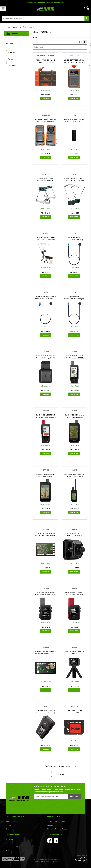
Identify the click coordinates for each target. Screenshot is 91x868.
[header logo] (46, 9)
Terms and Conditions (56, 822)
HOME (8, 27)
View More (60, 774)
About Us (10, 843)
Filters (12, 34)
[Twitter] (56, 840)
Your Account (11, 822)
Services (51, 825)
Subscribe (75, 797)
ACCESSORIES (17, 27)
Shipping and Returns (15, 847)
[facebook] (50, 840)
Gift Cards (10, 829)
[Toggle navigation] (3, 9)
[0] (88, 8)
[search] (87, 19)
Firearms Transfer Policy (57, 829)
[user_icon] (84, 8)
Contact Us (10, 825)
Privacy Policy (11, 839)
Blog (8, 850)
